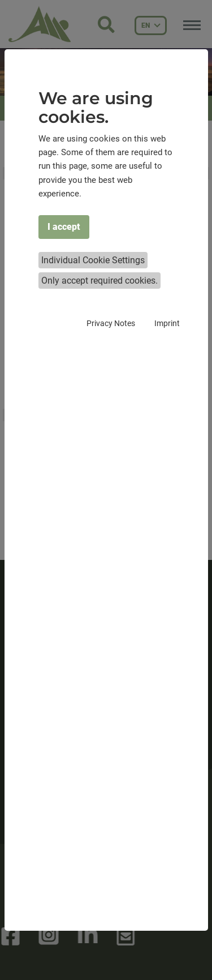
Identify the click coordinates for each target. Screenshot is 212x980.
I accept (64, 227)
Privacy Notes (111, 323)
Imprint (167, 323)
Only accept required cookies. (99, 281)
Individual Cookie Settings (93, 260)
